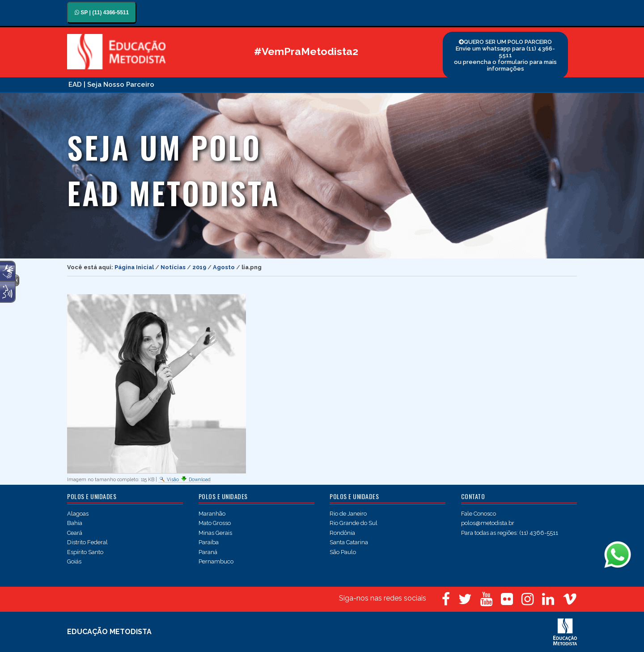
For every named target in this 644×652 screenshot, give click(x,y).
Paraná (208, 552)
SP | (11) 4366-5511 (102, 13)
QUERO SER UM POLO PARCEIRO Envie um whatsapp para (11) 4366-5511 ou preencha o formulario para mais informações (505, 55)
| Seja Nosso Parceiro (119, 85)
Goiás (74, 561)
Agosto (224, 267)
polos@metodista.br (488, 523)
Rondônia (342, 533)
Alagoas (78, 514)
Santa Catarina (349, 542)
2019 (199, 267)
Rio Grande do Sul (354, 523)
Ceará (75, 533)
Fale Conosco (479, 514)
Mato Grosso (215, 523)
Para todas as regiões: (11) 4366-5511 (510, 533)
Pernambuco (216, 561)
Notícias (173, 267)
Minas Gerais (215, 533)
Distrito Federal (87, 542)
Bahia (75, 523)
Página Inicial (134, 267)
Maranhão (212, 514)
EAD (75, 85)
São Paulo (343, 552)
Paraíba (209, 542)
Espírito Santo (85, 552)
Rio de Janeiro (348, 514)
